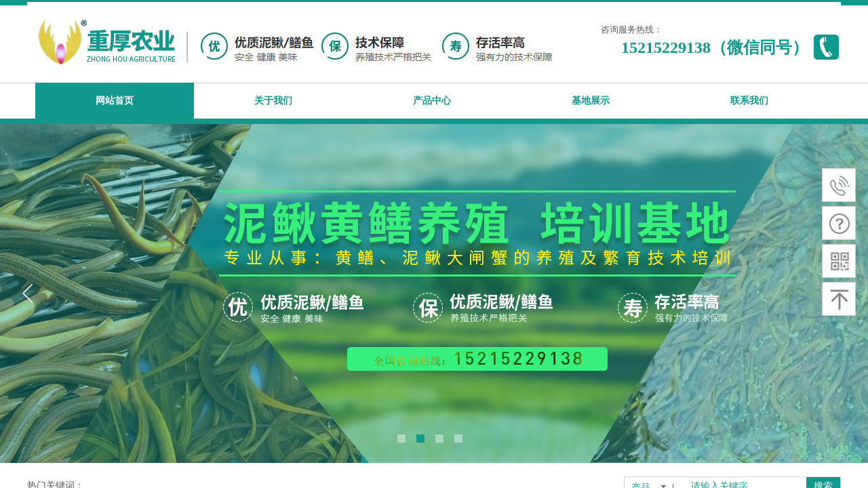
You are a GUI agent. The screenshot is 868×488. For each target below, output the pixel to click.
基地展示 (591, 101)
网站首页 (115, 101)
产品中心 (432, 101)
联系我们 (749, 101)
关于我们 (273, 101)
